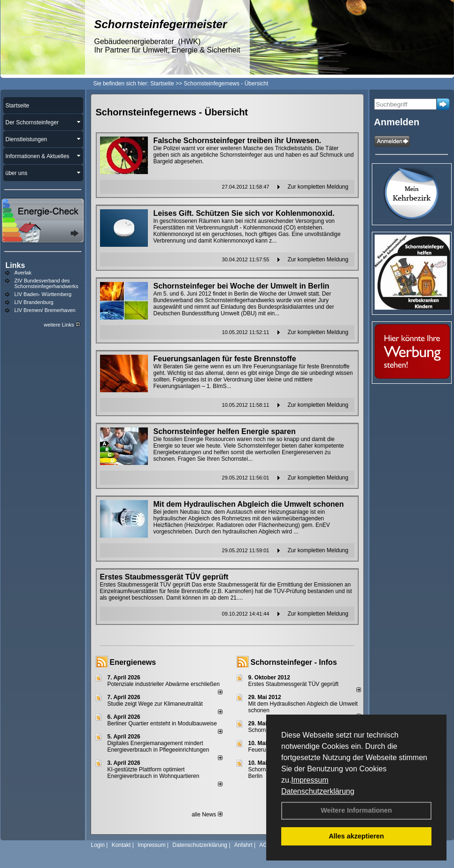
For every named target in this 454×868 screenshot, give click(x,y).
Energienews (133, 662)
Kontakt (121, 845)
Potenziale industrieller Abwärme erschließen (164, 684)
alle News (207, 815)
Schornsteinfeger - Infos (294, 662)
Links (15, 265)
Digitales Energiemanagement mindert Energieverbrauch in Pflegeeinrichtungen (158, 746)
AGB (265, 845)
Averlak (23, 273)
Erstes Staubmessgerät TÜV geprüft (294, 684)
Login (98, 845)
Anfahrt (243, 845)
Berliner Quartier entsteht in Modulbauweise (162, 723)
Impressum (310, 780)
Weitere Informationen (356, 810)
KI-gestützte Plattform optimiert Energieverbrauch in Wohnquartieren (154, 773)
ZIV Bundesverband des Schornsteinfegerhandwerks (46, 283)
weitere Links (62, 325)
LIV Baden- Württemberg (43, 294)
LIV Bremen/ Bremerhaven (45, 310)
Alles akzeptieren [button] (356, 836)
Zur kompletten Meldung (318, 187)
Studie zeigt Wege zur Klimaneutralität (155, 704)
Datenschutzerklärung (318, 791)
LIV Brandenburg (34, 302)
